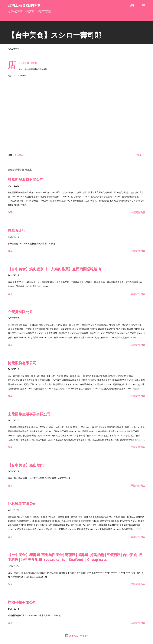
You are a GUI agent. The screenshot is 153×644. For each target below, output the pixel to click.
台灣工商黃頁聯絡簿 (24, 5)
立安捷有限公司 (20, 312)
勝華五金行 (17, 230)
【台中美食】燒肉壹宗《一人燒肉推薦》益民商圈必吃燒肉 (54, 269)
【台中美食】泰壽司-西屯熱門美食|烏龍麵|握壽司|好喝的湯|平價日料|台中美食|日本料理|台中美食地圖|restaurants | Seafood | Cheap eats (75, 557)
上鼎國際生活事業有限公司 (29, 414)
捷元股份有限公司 (22, 363)
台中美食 (19, 155)
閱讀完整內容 (138, 212)
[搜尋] (132, 5)
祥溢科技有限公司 (22, 602)
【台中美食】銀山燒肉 (26, 465)
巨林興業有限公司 (22, 504)
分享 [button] (139, 155)
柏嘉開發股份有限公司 (26, 179)
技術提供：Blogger (76, 636)
